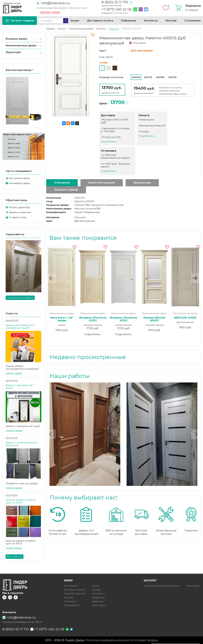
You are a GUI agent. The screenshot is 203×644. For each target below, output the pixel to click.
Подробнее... (93, 334)
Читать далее (14, 373)
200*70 (148, 77)
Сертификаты (72, 605)
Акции (75, 21)
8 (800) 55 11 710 (115, 2)
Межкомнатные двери (21, 45)
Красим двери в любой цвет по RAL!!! (20, 501)
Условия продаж (146, 640)
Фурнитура (13, 52)
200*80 (160, 77)
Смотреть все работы (20, 298)
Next (196, 278)
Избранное (129, 21)
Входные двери (16, 39)
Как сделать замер (19, 178)
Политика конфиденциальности (109, 640)
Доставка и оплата (100, 21)
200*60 (136, 77)
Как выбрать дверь (19, 183)
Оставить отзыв (17, 217)
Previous (51, 278)
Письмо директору (20, 207)
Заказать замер (50, 12)
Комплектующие (102, 183)
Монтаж (171, 21)
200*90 (172, 77)
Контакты (151, 21)
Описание (62, 183)
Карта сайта (99, 605)
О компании (193, 21)
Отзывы (96, 590)
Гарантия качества (75, 594)
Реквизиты (70, 601)
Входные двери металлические (162, 586)
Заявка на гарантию (20, 212)
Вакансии (98, 601)
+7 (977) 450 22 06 (117, 9)
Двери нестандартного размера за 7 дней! (20, 326)
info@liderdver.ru (55, 3)
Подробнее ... (109, 142)
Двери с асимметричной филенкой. (21, 444)
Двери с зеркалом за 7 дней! (20, 387)
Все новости (15, 557)
